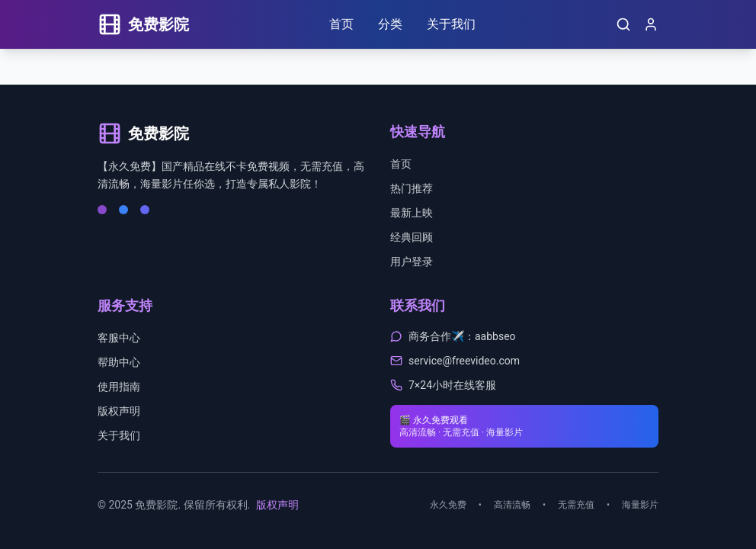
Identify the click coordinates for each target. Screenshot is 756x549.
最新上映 (412, 213)
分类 (390, 24)
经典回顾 (412, 237)
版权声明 (119, 411)
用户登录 (412, 262)
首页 (341, 24)
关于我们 (451, 24)
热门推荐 (412, 188)
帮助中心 (119, 362)
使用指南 (119, 387)
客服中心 (119, 338)
